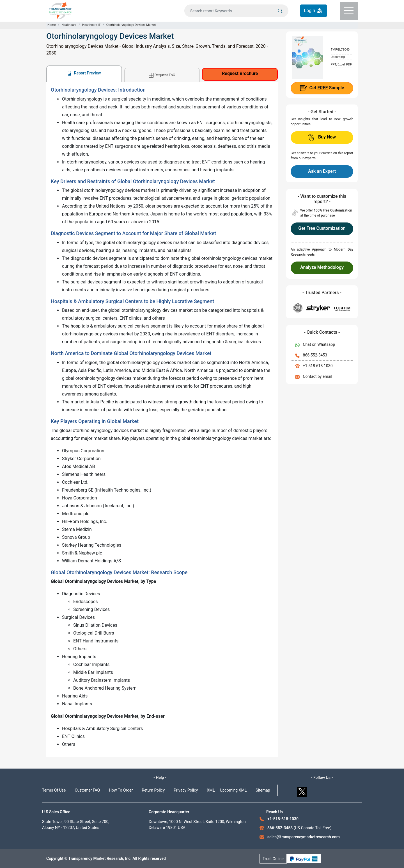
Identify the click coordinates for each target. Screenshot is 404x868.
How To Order (121, 790)
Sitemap (263, 790)
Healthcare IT (91, 25)
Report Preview (84, 73)
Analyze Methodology (322, 267)
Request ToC (162, 75)
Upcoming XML (233, 790)
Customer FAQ (88, 790)
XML (211, 790)
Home (52, 25)
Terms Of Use (54, 790)
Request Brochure (240, 73)
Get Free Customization (322, 228)
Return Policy (153, 790)
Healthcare (69, 25)
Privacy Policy (186, 790)
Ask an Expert (322, 171)
